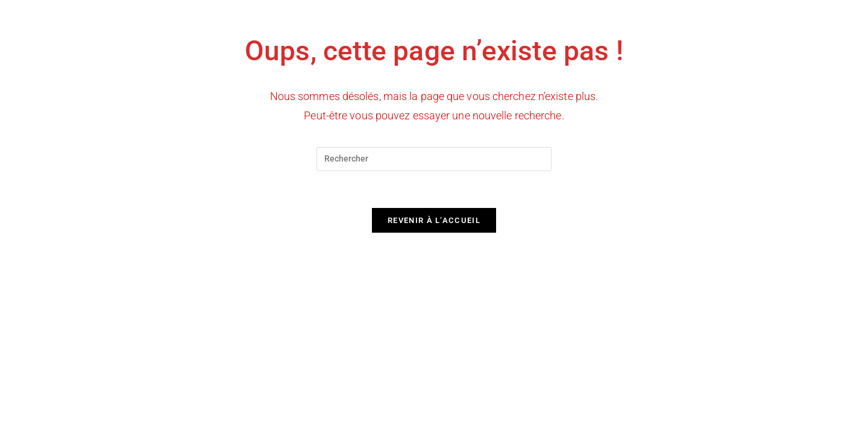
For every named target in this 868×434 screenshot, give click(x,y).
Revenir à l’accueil (434, 220)
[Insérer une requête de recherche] (434, 159)
